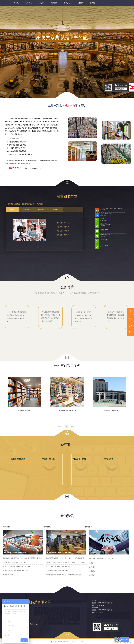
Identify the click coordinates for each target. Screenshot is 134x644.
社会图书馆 (41, 210)
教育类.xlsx (104, 219)
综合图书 (56, 210)
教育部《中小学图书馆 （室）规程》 (15, 562)
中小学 (12, 210)
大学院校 (26, 210)
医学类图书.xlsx (105, 224)
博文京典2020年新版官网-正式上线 (101, 559)
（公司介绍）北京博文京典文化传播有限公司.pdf (113, 208)
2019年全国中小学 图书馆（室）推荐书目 (17, 566)
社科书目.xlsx (104, 245)
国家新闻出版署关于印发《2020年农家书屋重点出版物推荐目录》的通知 (23, 558)
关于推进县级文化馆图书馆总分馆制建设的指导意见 (64, 575)
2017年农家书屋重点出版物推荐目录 (15, 571)
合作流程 (92, 575)
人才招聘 (92, 563)
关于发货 (92, 571)
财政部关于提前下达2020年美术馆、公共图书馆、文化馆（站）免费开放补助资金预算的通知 (66, 562)
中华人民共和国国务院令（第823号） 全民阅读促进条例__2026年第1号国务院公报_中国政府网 (66, 558)
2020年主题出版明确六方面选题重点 (58, 566)
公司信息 (92, 567)
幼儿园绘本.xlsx (105, 240)
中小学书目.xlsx (105, 235)
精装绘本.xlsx (104, 229)
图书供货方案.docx (106, 214)
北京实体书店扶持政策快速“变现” (57, 571)
